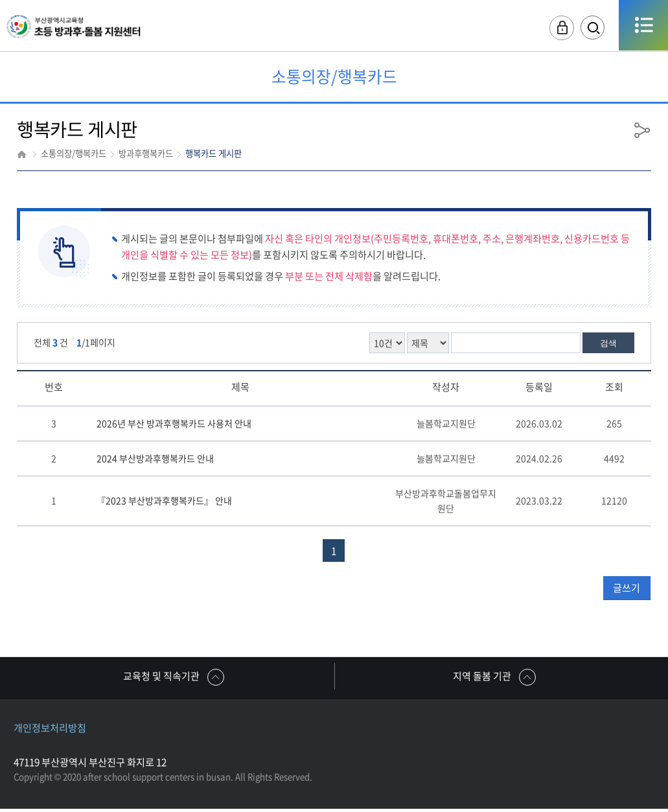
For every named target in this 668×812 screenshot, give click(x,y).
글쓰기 (627, 588)
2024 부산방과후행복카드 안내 (155, 458)
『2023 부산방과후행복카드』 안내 (164, 500)
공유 (642, 130)
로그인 (549, 29)
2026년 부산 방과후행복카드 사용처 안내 (174, 423)
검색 (608, 343)
